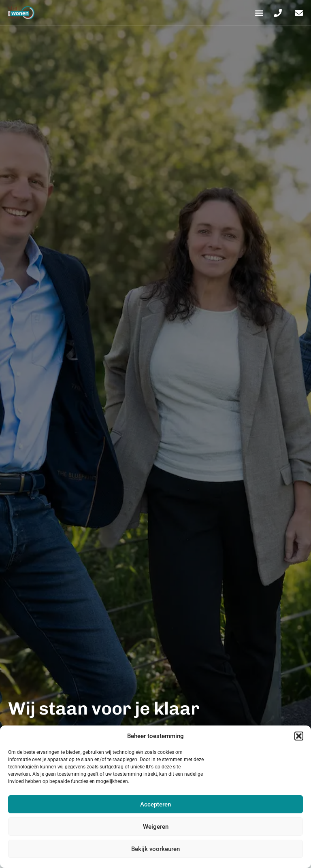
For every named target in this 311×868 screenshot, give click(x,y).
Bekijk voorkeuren (155, 849)
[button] (299, 736)
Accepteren (155, 804)
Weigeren (156, 827)
